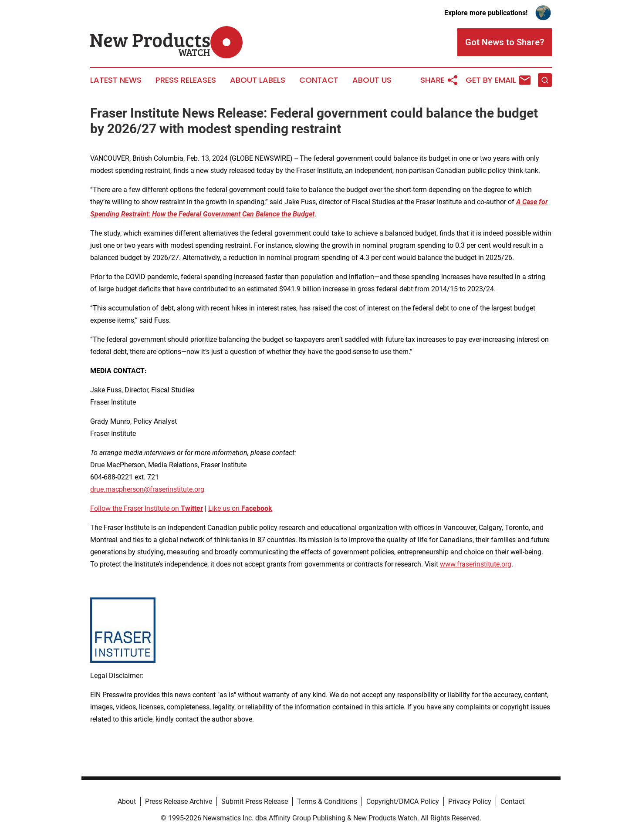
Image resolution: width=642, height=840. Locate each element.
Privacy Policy (470, 801)
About (127, 801)
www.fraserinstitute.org (476, 564)
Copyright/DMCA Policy (403, 801)
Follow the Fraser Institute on (147, 508)
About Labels (258, 80)
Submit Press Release (255, 801)
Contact (319, 80)
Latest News (116, 80)
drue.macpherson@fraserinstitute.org (147, 489)
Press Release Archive (179, 801)
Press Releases (186, 80)
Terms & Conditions (327, 801)
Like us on (240, 508)
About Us (372, 80)
